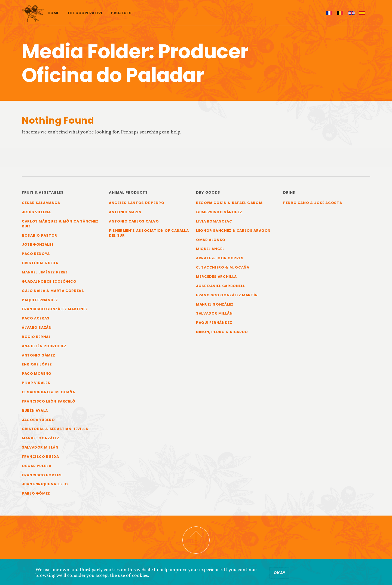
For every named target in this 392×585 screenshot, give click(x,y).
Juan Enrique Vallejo (45, 484)
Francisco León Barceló (49, 401)
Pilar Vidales (36, 383)
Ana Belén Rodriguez (44, 346)
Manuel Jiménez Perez (45, 272)
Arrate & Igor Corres (220, 258)
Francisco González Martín (227, 295)
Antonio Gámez (38, 355)
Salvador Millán (40, 447)
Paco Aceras (36, 318)
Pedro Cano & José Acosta (313, 203)
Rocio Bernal (36, 337)
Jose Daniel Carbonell (220, 286)
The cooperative (85, 13)
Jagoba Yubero (38, 420)
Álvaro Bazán (37, 327)
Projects (121, 13)
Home (53, 13)
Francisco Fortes (42, 475)
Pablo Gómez (36, 493)
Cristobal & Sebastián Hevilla (55, 429)
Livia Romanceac (214, 221)
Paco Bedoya (36, 254)
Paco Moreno (37, 374)
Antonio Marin (125, 212)
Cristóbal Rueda (40, 263)
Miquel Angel (210, 249)
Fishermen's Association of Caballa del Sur (149, 233)
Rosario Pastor (39, 235)
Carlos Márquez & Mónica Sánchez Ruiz (60, 224)
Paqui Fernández (40, 300)
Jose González (38, 244)
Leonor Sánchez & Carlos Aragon (233, 231)
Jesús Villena (36, 212)
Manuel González (41, 438)
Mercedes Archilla (216, 277)
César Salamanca (41, 203)
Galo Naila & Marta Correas (53, 291)
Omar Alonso (211, 240)
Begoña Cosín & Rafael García (229, 203)
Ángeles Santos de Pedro (137, 203)
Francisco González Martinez (55, 309)
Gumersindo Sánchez (219, 212)
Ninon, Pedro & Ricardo (222, 332)
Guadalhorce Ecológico (49, 281)
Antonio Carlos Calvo (134, 221)
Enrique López (37, 364)
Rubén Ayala (35, 411)
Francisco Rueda (40, 457)
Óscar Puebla (37, 466)
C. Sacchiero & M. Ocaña (48, 392)
